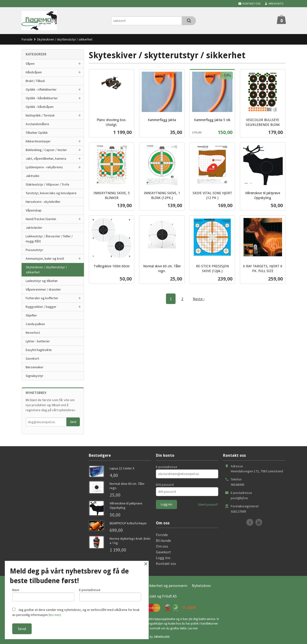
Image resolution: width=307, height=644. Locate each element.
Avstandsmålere (37, 124)
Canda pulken (35, 324)
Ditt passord (165, 485)
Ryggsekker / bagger (41, 307)
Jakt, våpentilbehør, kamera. (46, 158)
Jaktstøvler (34, 228)
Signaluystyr (35, 376)
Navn (43, 594)
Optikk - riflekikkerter (41, 89)
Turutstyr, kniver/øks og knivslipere (51, 193)
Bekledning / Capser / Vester (46, 150)
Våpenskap (34, 210)
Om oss (162, 546)
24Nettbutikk (162, 637)
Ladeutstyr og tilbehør (42, 281)
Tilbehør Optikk (37, 133)
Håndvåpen (34, 72)
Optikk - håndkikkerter (42, 98)
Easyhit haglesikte (39, 350)
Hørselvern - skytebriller (43, 202)
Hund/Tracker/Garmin (41, 219)
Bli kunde (163, 540)
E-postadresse (167, 467)
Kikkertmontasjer (38, 141)
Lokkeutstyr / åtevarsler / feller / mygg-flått (49, 239)
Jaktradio (32, 176)
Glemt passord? (208, 505)
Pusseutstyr (34, 250)
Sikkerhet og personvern (167, 585)
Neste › (199, 299)
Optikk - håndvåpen (40, 107)
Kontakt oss (166, 563)
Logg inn (163, 558)
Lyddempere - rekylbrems (44, 167)
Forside (27, 39)
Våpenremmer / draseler (43, 289)
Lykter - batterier (38, 341)
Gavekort (32, 358)
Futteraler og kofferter (42, 298)
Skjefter (31, 315)
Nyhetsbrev (201, 585)
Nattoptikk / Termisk (40, 115)
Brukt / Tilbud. (35, 81)
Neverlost (33, 333)
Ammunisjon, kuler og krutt (45, 258)
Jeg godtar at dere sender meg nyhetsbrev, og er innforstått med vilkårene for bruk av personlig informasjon (76, 612)
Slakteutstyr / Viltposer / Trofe (47, 184)
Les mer (193, 628)
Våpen (30, 64)
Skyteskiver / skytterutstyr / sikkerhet (46, 270)
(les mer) (55, 615)
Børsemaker (35, 367)
